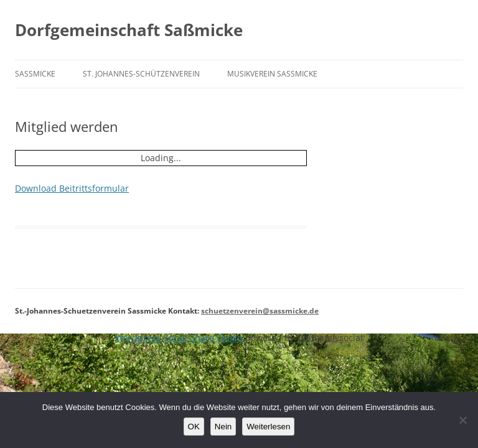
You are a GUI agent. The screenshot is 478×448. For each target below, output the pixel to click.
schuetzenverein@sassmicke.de (260, 311)
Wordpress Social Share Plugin (180, 338)
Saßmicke (35, 74)
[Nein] (462, 420)
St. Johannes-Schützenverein (141, 74)
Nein (223, 427)
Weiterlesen (268, 427)
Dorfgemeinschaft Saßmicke (129, 30)
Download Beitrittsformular (72, 188)
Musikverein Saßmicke (272, 74)
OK (194, 427)
